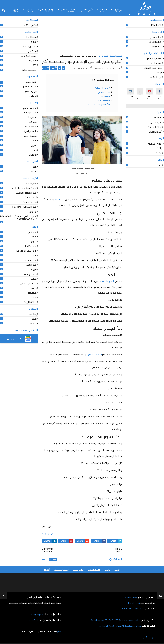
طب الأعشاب (156, 77)
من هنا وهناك (30, 112)
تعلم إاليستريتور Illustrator (24, 207)
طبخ (35, 166)
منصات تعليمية (30, 202)
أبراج (35, 140)
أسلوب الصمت (107, 281)
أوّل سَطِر (118, 10)
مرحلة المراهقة (155, 127)
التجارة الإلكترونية (29, 56)
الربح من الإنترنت (29, 46)
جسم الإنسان (30, 274)
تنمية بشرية (47, 533)
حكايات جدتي (156, 122)
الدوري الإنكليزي (155, 143)
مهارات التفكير (30, 86)
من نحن (107, 569)
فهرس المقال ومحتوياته (103, 79)
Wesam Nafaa (130, 596)
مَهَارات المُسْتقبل (68, 10)
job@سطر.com (31, 619)
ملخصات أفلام (155, 25)
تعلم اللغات (31, 183)
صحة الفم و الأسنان (153, 68)
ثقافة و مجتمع (30, 108)
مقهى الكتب (30, 25)
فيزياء (34, 269)
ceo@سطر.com (37, 614)
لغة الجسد (32, 96)
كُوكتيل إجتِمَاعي (47, 10)
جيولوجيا (33, 288)
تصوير (34, 145)
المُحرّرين (16, 10)
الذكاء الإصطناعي (28, 283)
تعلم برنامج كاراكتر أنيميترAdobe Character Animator (18, 217)
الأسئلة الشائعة (94, 569)
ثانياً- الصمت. (106, 96)
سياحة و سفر (31, 126)
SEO (35, 65)
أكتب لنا (47, 569)
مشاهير (33, 122)
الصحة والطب (156, 63)
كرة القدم (158, 153)
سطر (59, 631)
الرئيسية (117, 569)
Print (54, 67)
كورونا (159, 72)
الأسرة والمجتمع (29, 131)
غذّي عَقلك (87, 10)
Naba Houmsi (133, 602)
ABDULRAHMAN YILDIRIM (131, 608)
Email (45, 67)
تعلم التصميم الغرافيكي (26, 192)
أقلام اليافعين (156, 131)
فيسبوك (33, 60)
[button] (19, 338)
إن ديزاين (33, 211)
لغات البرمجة (31, 197)
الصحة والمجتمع (155, 58)
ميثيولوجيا (32, 293)
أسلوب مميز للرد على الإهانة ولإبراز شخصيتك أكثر (82, 61)
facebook (53, 559)
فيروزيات (33, 154)
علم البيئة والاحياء (29, 246)
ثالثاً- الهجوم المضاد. (103, 100)
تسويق (33, 42)
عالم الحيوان (31, 260)
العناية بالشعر (156, 46)
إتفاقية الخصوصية (61, 569)
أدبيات (159, 165)
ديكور (34, 150)
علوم (34, 237)
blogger (45, 559)
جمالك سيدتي (156, 37)
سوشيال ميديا (30, 136)
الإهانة (57, 199)
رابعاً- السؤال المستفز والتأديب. (99, 104)
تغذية (34, 171)
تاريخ (35, 255)
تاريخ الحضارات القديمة (26, 251)
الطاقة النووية (30, 302)
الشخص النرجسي (94, 354)
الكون (34, 241)
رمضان (34, 319)
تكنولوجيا (32, 117)
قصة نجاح (32, 51)
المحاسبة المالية (29, 70)
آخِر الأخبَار (103, 10)
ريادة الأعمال (30, 37)
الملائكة (33, 323)
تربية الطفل (157, 117)
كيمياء (34, 279)
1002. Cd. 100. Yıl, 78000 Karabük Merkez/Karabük (117, 625)
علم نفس (32, 232)
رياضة (160, 148)
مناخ (35, 297)
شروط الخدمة (78, 569)
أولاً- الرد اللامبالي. (104, 92)
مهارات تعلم (31, 91)
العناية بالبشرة (156, 42)
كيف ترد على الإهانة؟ (102, 87)
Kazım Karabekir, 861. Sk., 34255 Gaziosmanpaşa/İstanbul (112, 619)
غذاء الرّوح (30, 10)
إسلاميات (32, 314)
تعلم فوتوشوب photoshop (24, 188)
